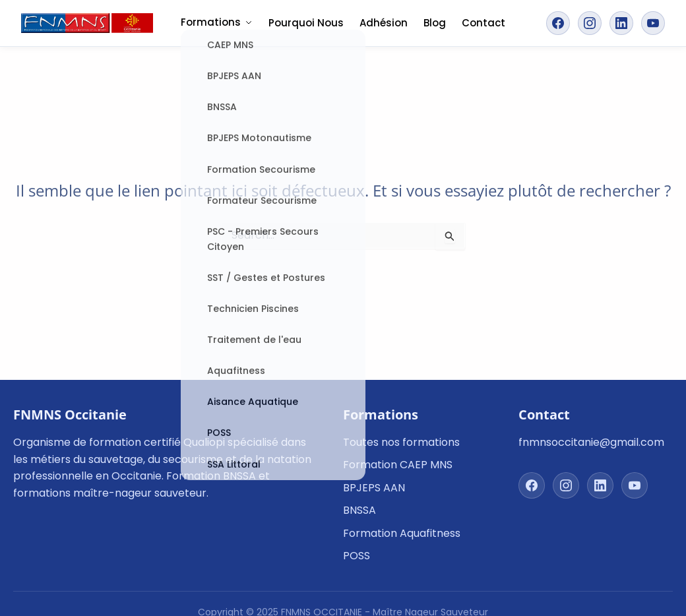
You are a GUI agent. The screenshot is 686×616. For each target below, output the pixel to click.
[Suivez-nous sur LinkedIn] (621, 23)
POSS (357, 556)
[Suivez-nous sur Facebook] (558, 23)
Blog (435, 23)
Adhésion (384, 23)
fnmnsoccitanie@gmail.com (591, 442)
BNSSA (359, 510)
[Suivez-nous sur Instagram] (590, 23)
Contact (483, 23)
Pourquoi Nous (306, 23)
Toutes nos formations (401, 442)
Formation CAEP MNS (398, 465)
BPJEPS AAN (374, 488)
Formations (217, 22)
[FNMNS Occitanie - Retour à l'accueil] (87, 23)
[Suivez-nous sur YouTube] (653, 23)
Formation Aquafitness (402, 533)
